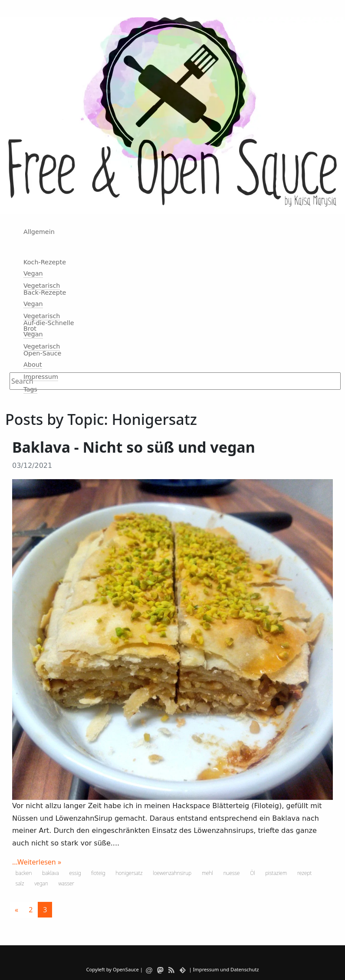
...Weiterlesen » (37, 862)
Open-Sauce (42, 353)
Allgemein (39, 232)
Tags (30, 389)
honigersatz (129, 873)
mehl (207, 873)
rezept (304, 873)
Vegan (33, 273)
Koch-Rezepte (45, 262)
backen (24, 873)
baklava (50, 873)
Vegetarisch (42, 286)
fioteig (98, 873)
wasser (66, 883)
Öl (253, 873)
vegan (41, 883)
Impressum (41, 377)
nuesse (232, 873)
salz (20, 883)
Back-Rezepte (45, 293)
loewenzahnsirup (172, 873)
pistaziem (276, 873)
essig (75, 873)
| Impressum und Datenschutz (224, 969)
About (33, 365)
